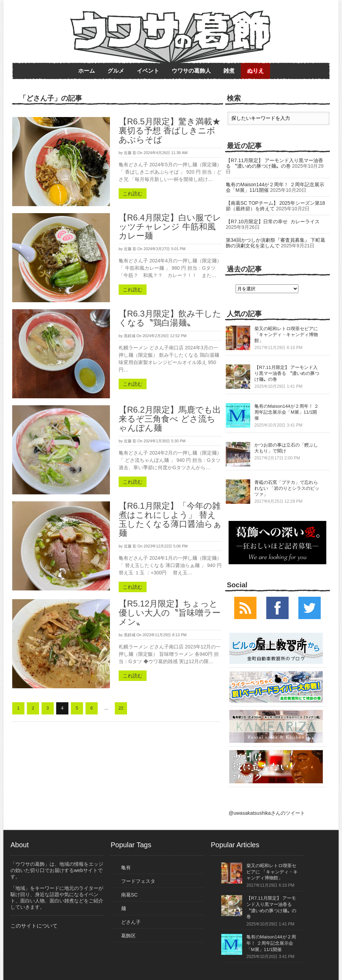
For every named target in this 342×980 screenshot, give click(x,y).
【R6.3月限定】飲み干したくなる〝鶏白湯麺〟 (170, 318)
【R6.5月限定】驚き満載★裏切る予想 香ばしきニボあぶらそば (170, 130)
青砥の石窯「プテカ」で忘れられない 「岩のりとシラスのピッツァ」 (287, 488)
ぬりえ (255, 71)
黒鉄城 (130, 336)
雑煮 (229, 71)
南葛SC (129, 895)
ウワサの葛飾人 (191, 71)
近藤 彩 (130, 153)
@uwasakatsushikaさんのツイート (267, 813)
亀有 (126, 868)
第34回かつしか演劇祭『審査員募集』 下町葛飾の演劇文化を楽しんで (276, 243)
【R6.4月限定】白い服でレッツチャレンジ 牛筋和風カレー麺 (170, 227)
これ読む (133, 194)
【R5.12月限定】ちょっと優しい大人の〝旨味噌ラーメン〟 (170, 613)
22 (121, 708)
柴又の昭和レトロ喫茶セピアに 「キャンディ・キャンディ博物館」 (286, 335)
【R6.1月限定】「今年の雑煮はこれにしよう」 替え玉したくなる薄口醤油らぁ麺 (170, 519)
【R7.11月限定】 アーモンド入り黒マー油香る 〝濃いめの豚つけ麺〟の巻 (274, 163)
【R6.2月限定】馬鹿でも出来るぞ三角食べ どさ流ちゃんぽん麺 (170, 419)
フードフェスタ (138, 881)
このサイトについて (34, 926)
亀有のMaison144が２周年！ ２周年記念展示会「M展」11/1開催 (287, 412)
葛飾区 (128, 936)
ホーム (87, 71)
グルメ (116, 71)
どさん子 (131, 922)
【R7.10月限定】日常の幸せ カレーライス (273, 222)
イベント (148, 71)
